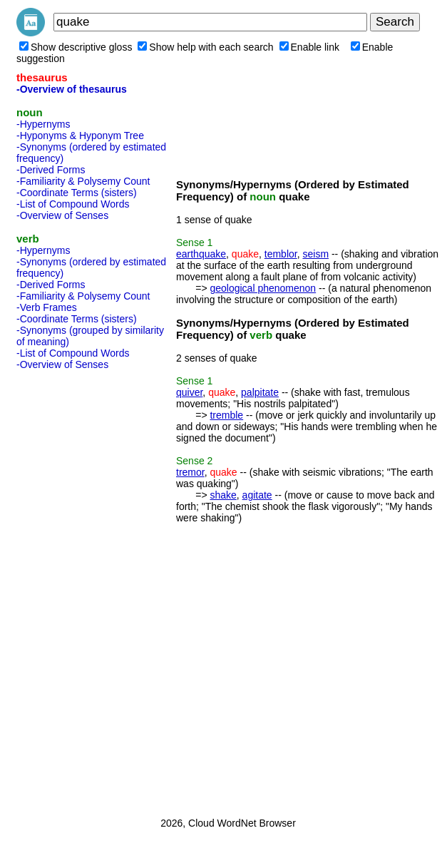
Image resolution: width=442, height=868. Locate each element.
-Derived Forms (51, 170)
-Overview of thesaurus (72, 89)
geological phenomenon (263, 288)
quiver (189, 392)
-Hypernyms (43, 124)
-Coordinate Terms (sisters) (77, 193)
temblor (281, 254)
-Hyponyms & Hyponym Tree (80, 136)
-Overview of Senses (62, 215)
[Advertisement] (73, 589)
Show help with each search (205, 47)
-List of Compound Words (73, 204)
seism (315, 254)
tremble (226, 415)
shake (223, 495)
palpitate (260, 392)
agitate (257, 495)
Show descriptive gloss (76, 47)
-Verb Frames (47, 307)
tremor (190, 472)
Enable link (310, 47)
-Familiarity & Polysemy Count (83, 181)
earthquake (201, 254)
